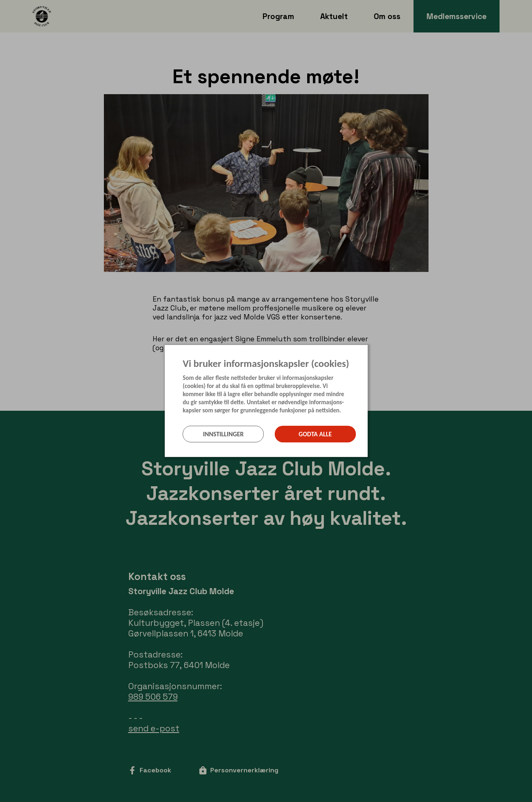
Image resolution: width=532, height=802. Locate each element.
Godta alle (315, 434)
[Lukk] (365, 351)
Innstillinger (223, 434)
